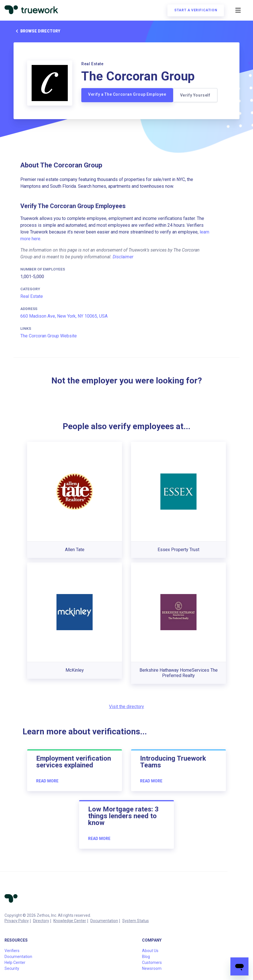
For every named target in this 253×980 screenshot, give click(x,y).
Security (12, 968)
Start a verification (196, 10)
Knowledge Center (70, 921)
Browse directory (37, 31)
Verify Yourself (195, 95)
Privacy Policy (17, 921)
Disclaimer (123, 257)
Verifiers (12, 951)
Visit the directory (127, 707)
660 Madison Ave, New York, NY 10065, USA (64, 316)
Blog (146, 957)
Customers (152, 962)
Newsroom (152, 968)
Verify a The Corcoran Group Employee (127, 94)
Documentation (104, 921)
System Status (136, 921)
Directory (41, 921)
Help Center (15, 962)
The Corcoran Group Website (49, 336)
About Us (150, 951)
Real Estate (32, 296)
